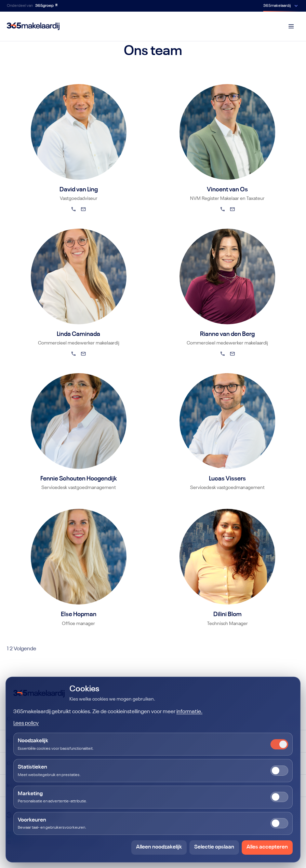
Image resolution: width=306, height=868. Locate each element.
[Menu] (291, 26)
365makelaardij (277, 6)
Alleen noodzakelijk (159, 847)
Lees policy (26, 723)
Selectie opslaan (214, 847)
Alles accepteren (267, 847)
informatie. (189, 712)
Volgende (25, 649)
